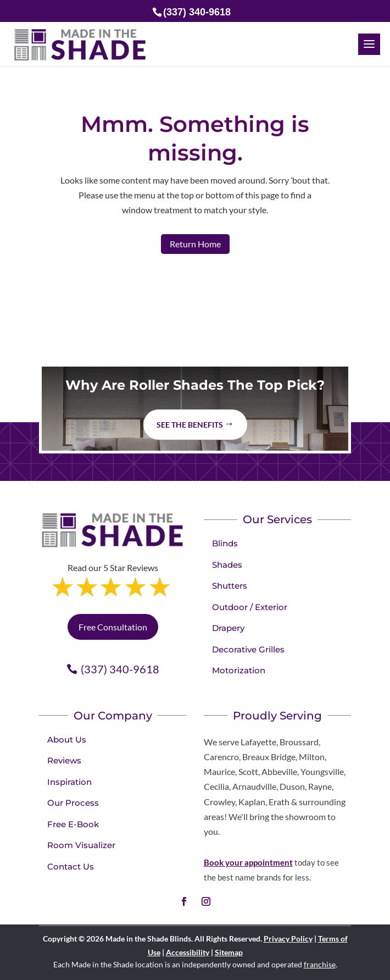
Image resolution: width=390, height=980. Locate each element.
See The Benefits (190, 425)
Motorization (239, 670)
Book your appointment (248, 862)
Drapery (228, 628)
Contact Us (71, 867)
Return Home (195, 244)
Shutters (230, 586)
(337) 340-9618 (120, 669)
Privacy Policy (288, 939)
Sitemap (229, 952)
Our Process (73, 803)
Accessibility (188, 952)
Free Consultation (113, 627)
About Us (67, 740)
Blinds (225, 543)
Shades (227, 565)
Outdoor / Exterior (250, 607)
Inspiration (69, 782)
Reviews (64, 760)
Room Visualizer (81, 845)
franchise (320, 964)
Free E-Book (73, 824)
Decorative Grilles (248, 649)
